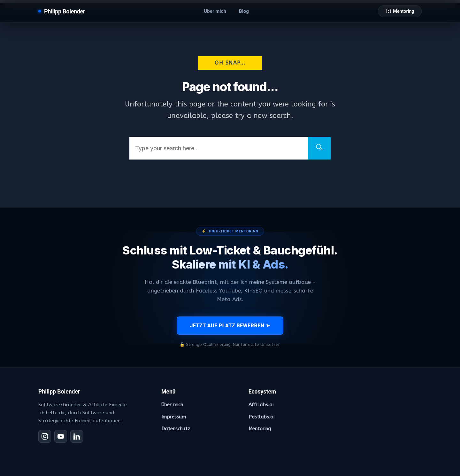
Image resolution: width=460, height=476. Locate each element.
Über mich (215, 11)
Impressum (174, 417)
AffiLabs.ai (261, 405)
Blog (244, 11)
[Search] (319, 148)
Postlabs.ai (261, 417)
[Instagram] (45, 436)
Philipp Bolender (65, 11)
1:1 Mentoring (400, 11)
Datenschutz (176, 429)
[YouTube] (61, 436)
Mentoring (260, 429)
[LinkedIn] (77, 436)
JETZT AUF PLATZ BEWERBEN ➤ (230, 326)
